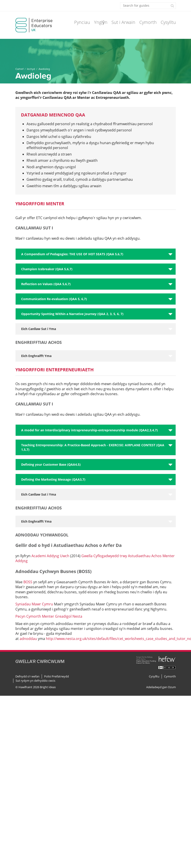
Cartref (19, 69)
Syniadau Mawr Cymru (34, 604)
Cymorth (148, 22)
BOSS (28, 582)
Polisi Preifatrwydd (56, 676)
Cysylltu (168, 22)
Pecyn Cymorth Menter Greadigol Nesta (49, 616)
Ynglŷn (101, 22)
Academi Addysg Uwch (50, 556)
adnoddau (28, 639)
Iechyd (31, 69)
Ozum (172, 687)
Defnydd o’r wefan (27, 676)
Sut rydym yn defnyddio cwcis (35, 681)
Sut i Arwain (123, 22)
